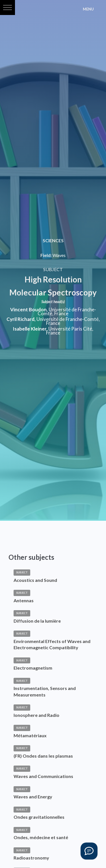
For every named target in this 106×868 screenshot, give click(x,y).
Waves (59, 255)
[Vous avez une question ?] (89, 851)
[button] (7, 7)
